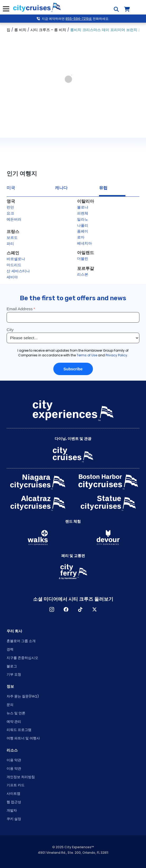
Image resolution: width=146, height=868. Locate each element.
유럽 (103, 188)
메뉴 (5, 9)
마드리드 (14, 265)
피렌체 (83, 213)
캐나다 (61, 188)
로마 (81, 237)
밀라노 (83, 219)
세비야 (12, 277)
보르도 (12, 237)
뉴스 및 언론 (16, 713)
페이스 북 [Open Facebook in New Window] (66, 609)
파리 (10, 244)
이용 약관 (14, 760)
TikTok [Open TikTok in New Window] (80, 609)
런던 (10, 207)
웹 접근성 (14, 802)
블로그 (12, 666)
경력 (10, 649)
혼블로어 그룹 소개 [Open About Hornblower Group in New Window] (21, 641)
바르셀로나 (16, 259)
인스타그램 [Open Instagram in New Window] (52, 609)
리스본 (83, 274)
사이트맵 (13, 794)
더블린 (83, 259)
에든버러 (14, 219)
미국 (11, 188)
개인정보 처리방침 (21, 777)
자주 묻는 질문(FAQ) (23, 696)
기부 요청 (14, 674)
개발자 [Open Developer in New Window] (12, 810)
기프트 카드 (16, 785)
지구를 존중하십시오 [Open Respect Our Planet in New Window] (22, 658)
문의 (10, 705)
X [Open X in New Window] (95, 609)
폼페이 (83, 231)
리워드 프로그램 (19, 730)
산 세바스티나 (18, 271)
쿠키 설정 (14, 819)
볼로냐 (83, 207)
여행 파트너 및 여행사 (23, 738)
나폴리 (83, 225)
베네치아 (84, 243)
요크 (10, 213)
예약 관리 (14, 722)
